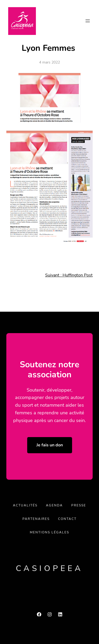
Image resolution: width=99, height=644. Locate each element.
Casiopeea (49, 568)
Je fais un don (50, 445)
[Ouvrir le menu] (88, 21)
